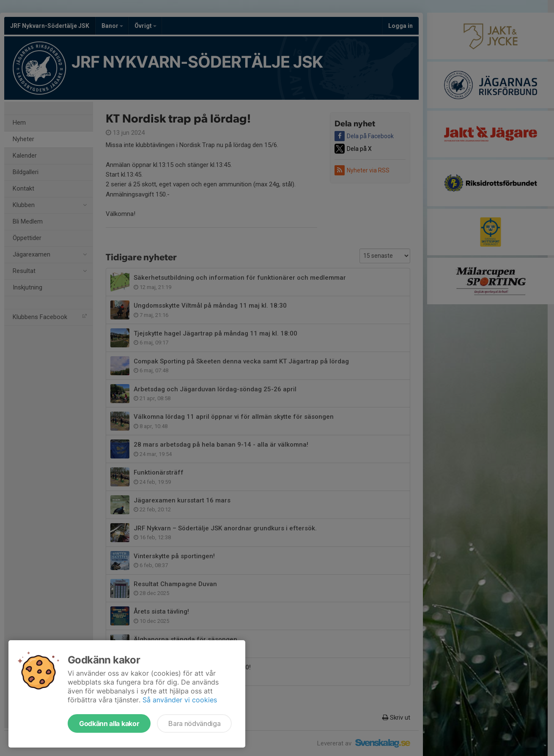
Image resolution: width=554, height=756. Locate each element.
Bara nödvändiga (194, 723)
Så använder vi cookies (180, 700)
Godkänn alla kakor (109, 723)
